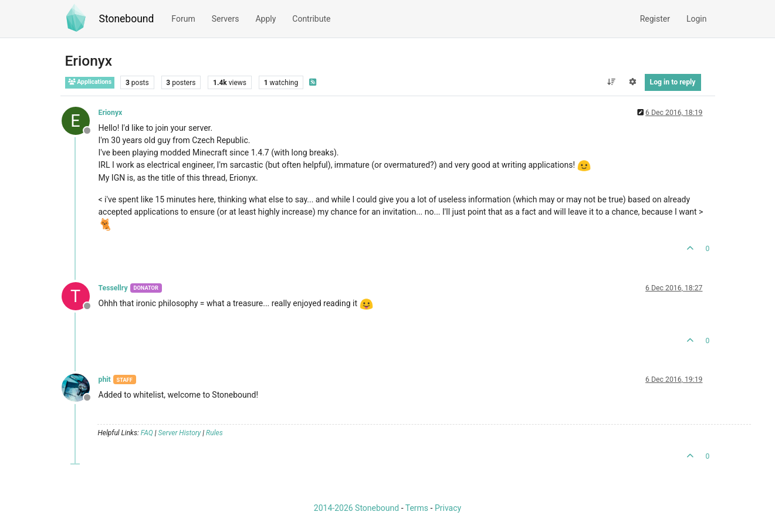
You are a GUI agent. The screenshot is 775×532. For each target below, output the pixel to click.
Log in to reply (673, 82)
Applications (90, 82)
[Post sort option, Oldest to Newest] (611, 82)
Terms (417, 508)
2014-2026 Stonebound (356, 508)
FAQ (147, 433)
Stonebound (127, 19)
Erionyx (111, 113)
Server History (180, 433)
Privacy (448, 508)
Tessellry (113, 288)
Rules (214, 433)
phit (105, 379)
